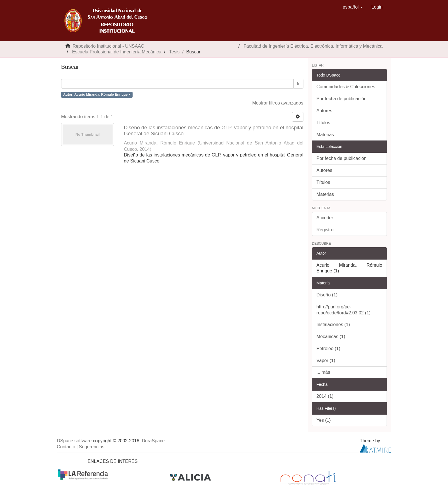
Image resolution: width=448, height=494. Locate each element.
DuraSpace (153, 441)
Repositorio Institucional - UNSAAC (108, 46)
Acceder (325, 218)
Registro (325, 230)
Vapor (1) (326, 361)
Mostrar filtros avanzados (278, 103)
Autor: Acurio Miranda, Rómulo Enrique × (97, 95)
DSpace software (74, 441)
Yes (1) (324, 420)
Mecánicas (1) (331, 337)
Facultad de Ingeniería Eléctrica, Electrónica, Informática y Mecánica (313, 46)
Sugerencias (92, 447)
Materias (325, 135)
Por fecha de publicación (342, 99)
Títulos (323, 123)
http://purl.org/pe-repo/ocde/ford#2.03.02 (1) (344, 310)
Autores (324, 111)
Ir (298, 84)
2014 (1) (325, 396)
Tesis (174, 52)
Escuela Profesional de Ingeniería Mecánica (117, 52)
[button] (353, 7)
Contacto (66, 447)
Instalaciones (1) (333, 325)
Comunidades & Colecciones (346, 87)
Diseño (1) (327, 295)
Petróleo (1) (329, 349)
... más (323, 372)
